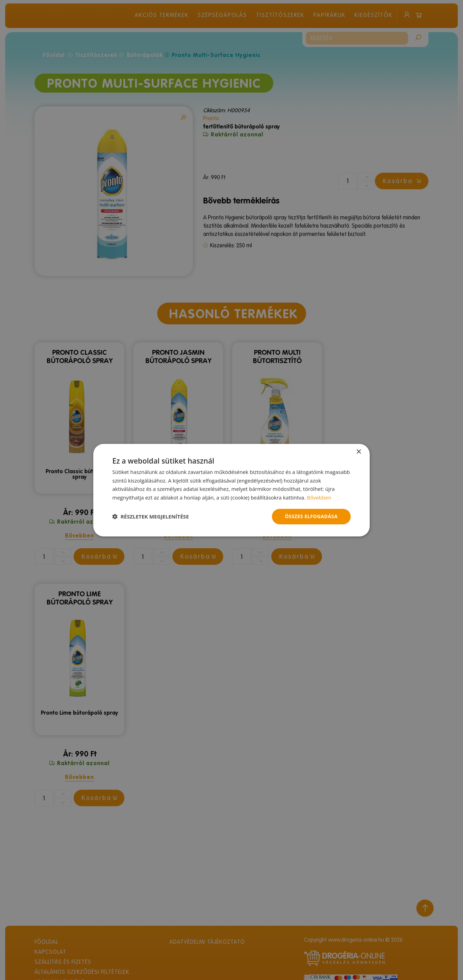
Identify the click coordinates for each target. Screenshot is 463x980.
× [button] (358, 452)
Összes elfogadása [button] (311, 516)
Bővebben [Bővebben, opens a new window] (319, 497)
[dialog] (231, 490)
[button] (151, 516)
